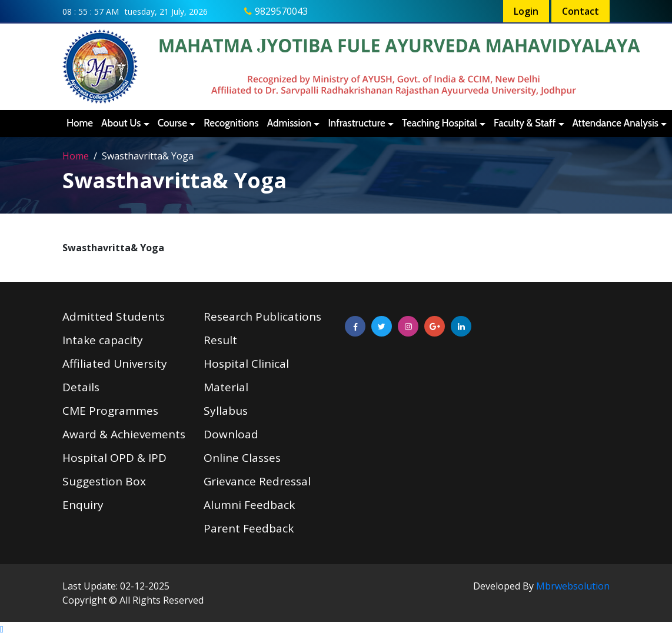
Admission (290, 123)
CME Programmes (110, 411)
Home (80, 123)
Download (231, 434)
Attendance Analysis (616, 123)
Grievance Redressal (257, 481)
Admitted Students (114, 317)
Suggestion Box (104, 481)
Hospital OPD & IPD (114, 458)
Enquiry (83, 505)
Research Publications (262, 317)
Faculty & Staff (525, 123)
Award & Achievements (124, 434)
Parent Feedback (249, 528)
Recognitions (231, 123)
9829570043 (281, 11)
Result (220, 340)
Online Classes (242, 458)
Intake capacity (103, 340)
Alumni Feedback (249, 505)
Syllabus (226, 411)
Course (172, 123)
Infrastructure (356, 123)
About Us (121, 123)
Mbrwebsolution (573, 586)
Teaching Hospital (440, 123)
